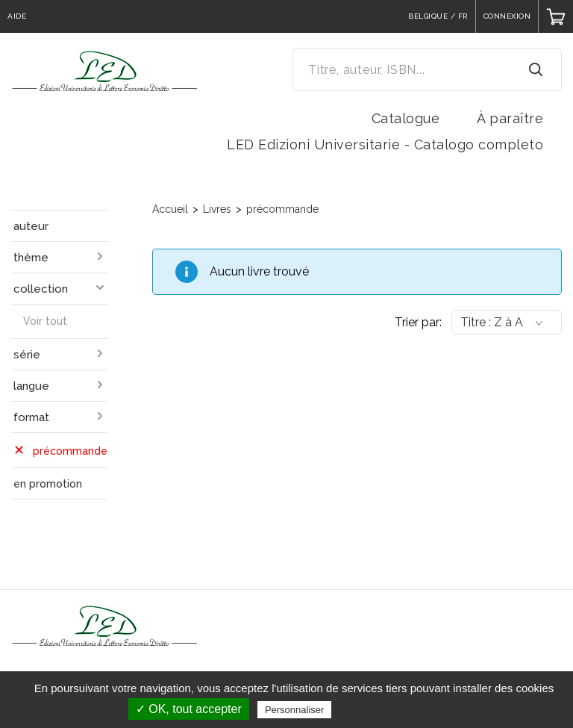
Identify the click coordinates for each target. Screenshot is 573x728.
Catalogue (406, 118)
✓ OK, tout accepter (189, 709)
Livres (217, 209)
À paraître (510, 118)
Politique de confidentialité (400, 709)
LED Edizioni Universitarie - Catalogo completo (385, 144)
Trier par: (418, 322)
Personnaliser (295, 710)
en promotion (48, 484)
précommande (282, 209)
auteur (31, 226)
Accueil (170, 209)
